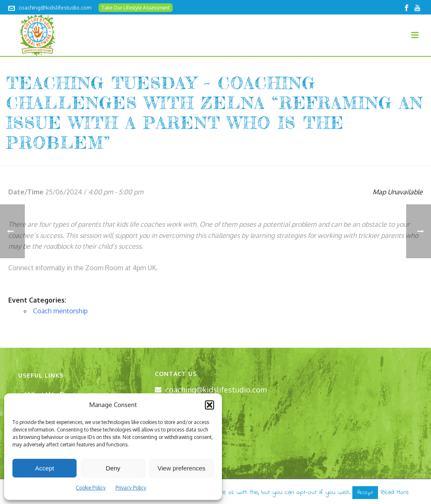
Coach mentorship (60, 311)
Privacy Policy (131, 488)
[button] (209, 405)
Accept (45, 468)
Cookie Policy (91, 488)
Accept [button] (365, 493)
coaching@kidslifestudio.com (55, 7)
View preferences (182, 468)
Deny (113, 468)
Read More (395, 492)
